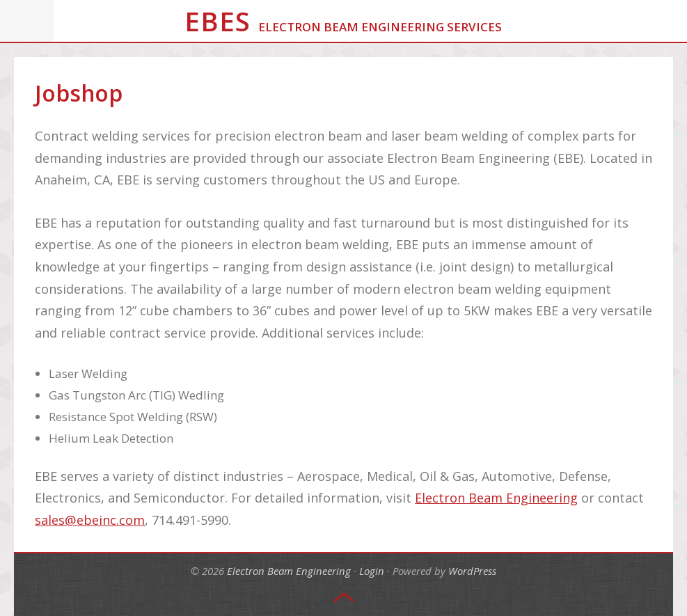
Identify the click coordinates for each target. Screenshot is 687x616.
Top (344, 598)
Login (372, 571)
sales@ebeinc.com (90, 520)
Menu (27, 21)
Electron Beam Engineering (496, 498)
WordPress (472, 571)
